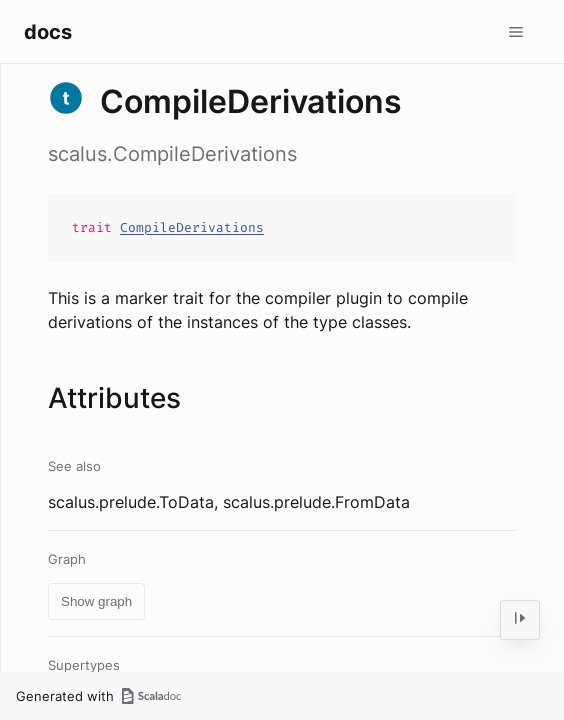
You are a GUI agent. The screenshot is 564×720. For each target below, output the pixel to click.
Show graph (96, 601)
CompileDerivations (192, 227)
